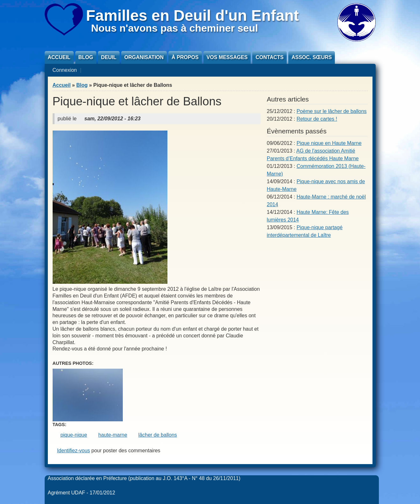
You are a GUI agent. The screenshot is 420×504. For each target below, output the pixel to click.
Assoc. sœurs (312, 57)
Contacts (269, 57)
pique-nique (74, 435)
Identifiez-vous (74, 451)
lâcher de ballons (158, 435)
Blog (86, 57)
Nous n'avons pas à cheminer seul (175, 28)
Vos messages (227, 57)
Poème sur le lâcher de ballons (332, 111)
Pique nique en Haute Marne (329, 143)
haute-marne (113, 435)
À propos (185, 57)
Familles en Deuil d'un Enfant (193, 15)
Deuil (109, 57)
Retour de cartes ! (317, 119)
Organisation (144, 57)
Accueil (59, 57)
